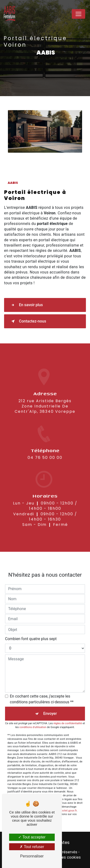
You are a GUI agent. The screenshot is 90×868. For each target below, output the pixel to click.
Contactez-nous (28, 321)
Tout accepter (32, 837)
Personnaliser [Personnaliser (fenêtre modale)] (32, 856)
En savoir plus (26, 305)
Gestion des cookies (63, 857)
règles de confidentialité (68, 716)
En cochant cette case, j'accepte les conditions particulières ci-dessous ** (42, 692)
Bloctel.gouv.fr (68, 803)
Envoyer (50, 707)
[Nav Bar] (78, 14)
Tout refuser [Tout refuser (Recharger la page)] (32, 847)
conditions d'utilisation (33, 720)
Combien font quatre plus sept (31, 632)
